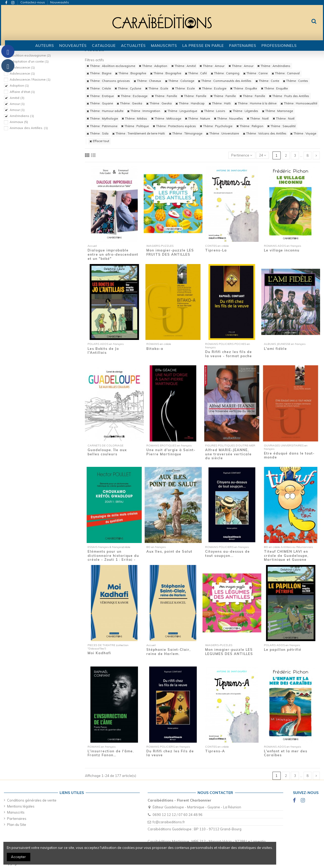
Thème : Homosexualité (299, 103)
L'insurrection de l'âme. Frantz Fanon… (111, 753)
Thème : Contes (296, 81)
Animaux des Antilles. (29, 128)
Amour (17, 104)
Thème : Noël (258, 119)
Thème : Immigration (144, 111)
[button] (104, 46)
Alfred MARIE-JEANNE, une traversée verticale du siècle (228, 454)
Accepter (18, 857)
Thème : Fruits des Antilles (289, 96)
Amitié (17, 98)
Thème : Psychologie (216, 126)
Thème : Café (196, 73)
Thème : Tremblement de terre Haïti (139, 133)
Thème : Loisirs (213, 111)
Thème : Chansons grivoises (108, 81)
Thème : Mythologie (102, 119)
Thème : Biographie (131, 73)
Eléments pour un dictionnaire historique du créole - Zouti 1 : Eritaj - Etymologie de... (113, 558)
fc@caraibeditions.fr (169, 822)
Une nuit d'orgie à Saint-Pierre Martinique (171, 452)
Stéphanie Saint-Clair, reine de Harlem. (168, 652)
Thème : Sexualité (281, 126)
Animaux (19, 122)
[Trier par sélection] (242, 155)
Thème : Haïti (220, 103)
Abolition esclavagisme (30, 55)
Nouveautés (60, 2)
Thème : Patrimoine (102, 126)
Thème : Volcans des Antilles (265, 133)
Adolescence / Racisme (30, 79)
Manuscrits (16, 812)
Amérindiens (22, 116)
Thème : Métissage (166, 119)
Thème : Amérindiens (274, 66)
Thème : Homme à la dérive (256, 103)
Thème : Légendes (244, 111)
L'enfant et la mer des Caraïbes (286, 753)
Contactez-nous (33, 2)
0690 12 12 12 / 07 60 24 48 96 (178, 815)
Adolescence (22, 67)
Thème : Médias (134, 119)
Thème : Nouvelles (228, 119)
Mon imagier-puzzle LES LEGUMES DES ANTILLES (229, 652)
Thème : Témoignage (186, 133)
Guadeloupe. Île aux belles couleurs (107, 452)
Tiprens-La (216, 250)
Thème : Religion (250, 126)
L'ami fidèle (275, 349)
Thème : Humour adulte (105, 111)
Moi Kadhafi (99, 653)
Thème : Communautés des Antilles (225, 81)
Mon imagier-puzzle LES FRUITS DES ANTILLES (170, 252)
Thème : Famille (164, 96)
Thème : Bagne (99, 73)
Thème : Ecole (157, 88)
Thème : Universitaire (222, 133)
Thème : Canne (255, 73)
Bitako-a (155, 349)
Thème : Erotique (100, 96)
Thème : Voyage (303, 133)
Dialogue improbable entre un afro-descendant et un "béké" (113, 254)
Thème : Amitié (184, 66)
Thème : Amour (212, 66)
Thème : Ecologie (213, 88)
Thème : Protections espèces (174, 126)
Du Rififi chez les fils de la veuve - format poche (228, 354)
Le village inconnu (282, 250)
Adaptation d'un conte (29, 61)
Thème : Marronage (277, 111)
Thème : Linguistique (181, 111)
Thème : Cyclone (128, 88)
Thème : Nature (197, 119)
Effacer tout (99, 141)
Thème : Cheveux (147, 81)
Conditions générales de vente (32, 800)
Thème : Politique (135, 126)
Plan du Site (17, 825)
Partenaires (17, 819)
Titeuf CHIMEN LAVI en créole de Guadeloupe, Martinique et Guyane (286, 555)
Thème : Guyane (100, 103)
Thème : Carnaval (286, 73)
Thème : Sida (98, 133)
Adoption (19, 85)
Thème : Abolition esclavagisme (111, 66)
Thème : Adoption (153, 66)
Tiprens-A (215, 751)
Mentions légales (21, 806)
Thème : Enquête (244, 88)
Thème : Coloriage (180, 81)
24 (262, 155)
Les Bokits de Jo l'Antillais (103, 351)
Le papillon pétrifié (283, 649)
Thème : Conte (267, 81)
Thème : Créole (99, 88)
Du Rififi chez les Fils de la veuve (170, 753)
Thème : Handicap (190, 103)
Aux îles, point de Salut (169, 551)
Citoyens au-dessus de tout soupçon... (227, 553)
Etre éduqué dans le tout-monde (289, 455)
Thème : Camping (225, 73)
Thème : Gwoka (129, 103)
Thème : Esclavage (132, 96)
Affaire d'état (22, 92)
